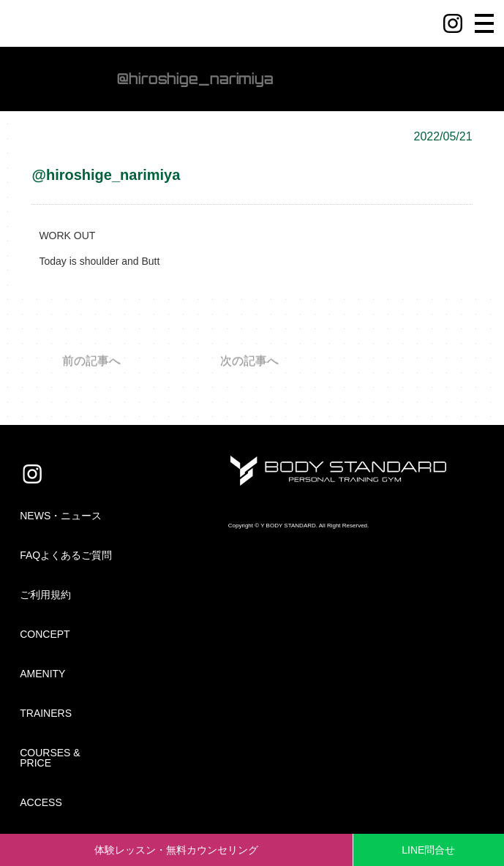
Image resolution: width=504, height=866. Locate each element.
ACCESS (41, 802)
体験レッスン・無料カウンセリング (176, 850)
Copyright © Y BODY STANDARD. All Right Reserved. (298, 526)
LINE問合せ (428, 850)
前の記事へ (91, 361)
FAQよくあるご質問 (66, 555)
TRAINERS (46, 713)
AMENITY (42, 674)
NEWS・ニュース (61, 516)
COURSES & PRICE (50, 758)
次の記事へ (249, 361)
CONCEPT (45, 634)
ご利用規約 (45, 595)
